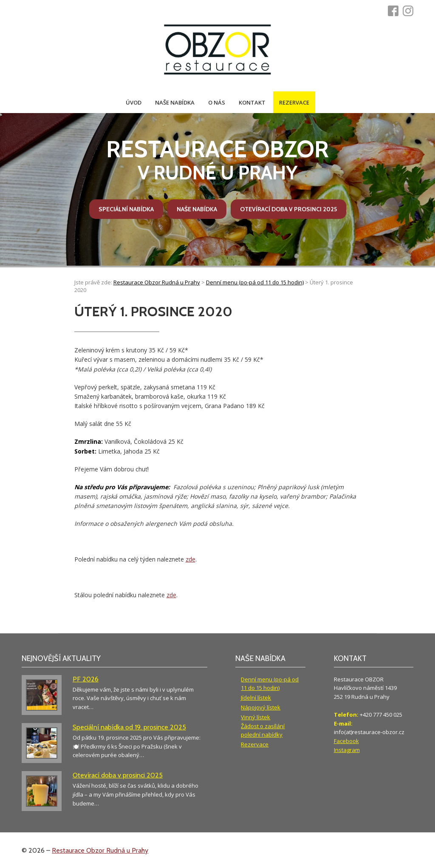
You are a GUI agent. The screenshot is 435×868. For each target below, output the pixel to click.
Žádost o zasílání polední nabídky (263, 730)
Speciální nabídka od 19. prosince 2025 (129, 727)
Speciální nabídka (126, 209)
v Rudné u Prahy (217, 160)
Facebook (346, 741)
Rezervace (294, 102)
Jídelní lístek (256, 698)
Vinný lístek (256, 717)
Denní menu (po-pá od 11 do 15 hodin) (270, 684)
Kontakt (252, 102)
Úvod (134, 102)
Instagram (347, 750)
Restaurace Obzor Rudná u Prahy (100, 850)
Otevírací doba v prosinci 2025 (288, 209)
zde (191, 559)
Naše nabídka (175, 102)
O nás (217, 102)
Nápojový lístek (261, 707)
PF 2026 (86, 679)
